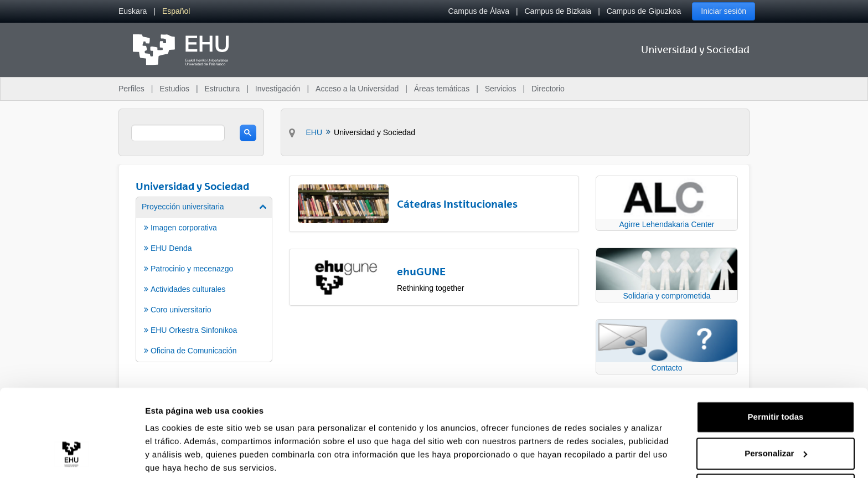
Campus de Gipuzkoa (644, 11)
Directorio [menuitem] (548, 89)
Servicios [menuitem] (501, 89)
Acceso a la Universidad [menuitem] (357, 89)
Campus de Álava (479, 11)
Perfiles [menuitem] (131, 89)
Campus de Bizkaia (558, 11)
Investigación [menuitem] (278, 89)
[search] (178, 133)
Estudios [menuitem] (174, 89)
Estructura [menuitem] (222, 89)
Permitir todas (776, 375)
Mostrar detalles (177, 456)
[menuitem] (133, 11)
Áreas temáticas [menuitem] (442, 89)
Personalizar (776, 411)
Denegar (776, 447)
